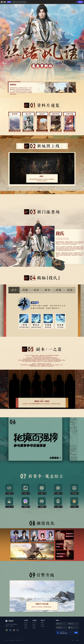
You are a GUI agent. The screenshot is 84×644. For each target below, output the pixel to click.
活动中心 (43, 624)
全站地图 (43, 626)
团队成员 (26, 623)
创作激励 (34, 628)
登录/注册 (80, 2)
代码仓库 (26, 628)
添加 (76, 633)
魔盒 (5, 2)
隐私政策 (34, 626)
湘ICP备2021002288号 (20, 640)
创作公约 (34, 624)
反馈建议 (77, 640)
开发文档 (26, 626)
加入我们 (26, 624)
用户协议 (34, 623)
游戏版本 (43, 623)
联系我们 (73, 640)
